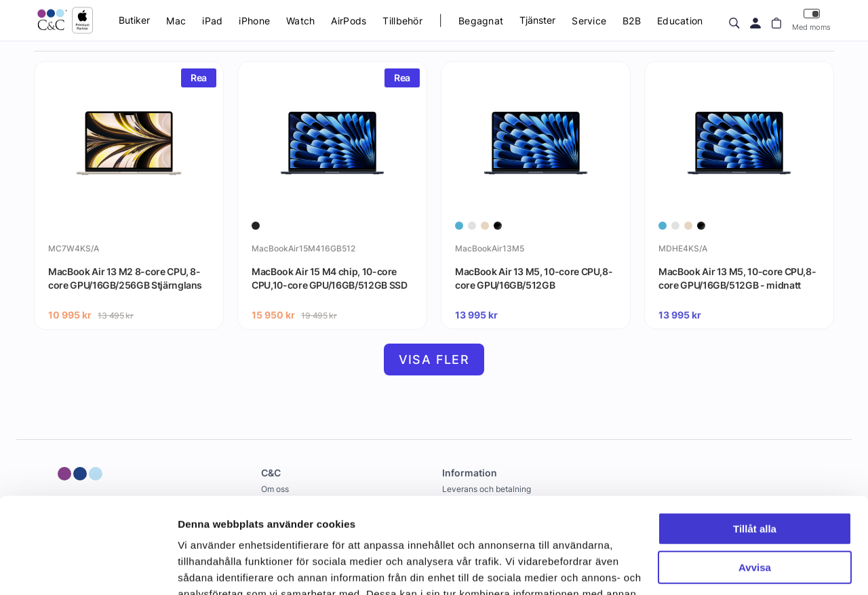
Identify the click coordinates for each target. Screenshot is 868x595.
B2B (632, 21)
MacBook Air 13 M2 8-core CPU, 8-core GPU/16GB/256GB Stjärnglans (125, 278)
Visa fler (434, 360)
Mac (176, 21)
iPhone (254, 21)
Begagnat (481, 21)
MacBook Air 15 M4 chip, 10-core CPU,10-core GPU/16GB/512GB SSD (330, 278)
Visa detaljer (208, 568)
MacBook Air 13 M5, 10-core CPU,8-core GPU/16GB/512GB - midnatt (737, 278)
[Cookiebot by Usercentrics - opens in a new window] (88, 569)
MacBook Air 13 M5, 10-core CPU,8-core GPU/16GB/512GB (534, 278)
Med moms (811, 20)
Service (589, 21)
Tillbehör (402, 21)
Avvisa (755, 471)
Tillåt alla (755, 433)
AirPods (349, 21)
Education (680, 21)
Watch (300, 21)
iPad (212, 21)
